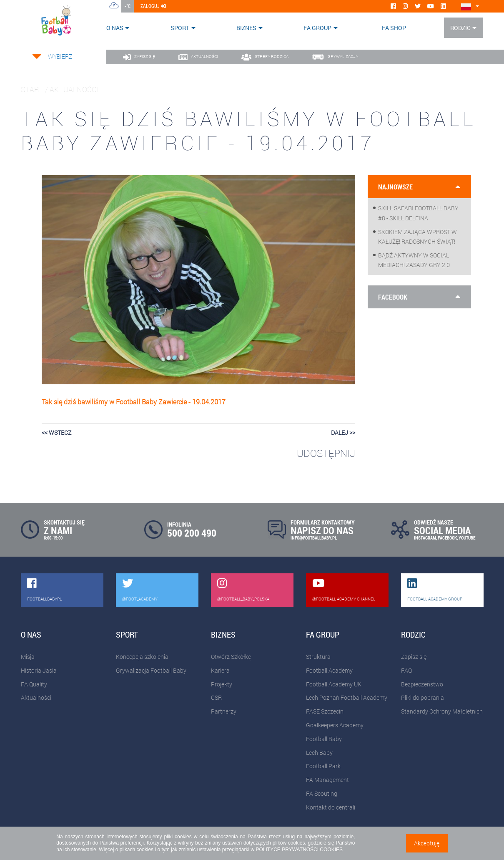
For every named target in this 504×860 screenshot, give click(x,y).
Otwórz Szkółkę (231, 657)
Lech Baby (319, 753)
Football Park (323, 766)
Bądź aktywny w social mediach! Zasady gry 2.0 (414, 260)
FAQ (406, 670)
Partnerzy (224, 711)
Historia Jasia (39, 670)
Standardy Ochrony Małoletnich (442, 711)
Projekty (222, 684)
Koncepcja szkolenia (142, 657)
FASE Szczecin (325, 711)
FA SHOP (394, 28)
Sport (180, 28)
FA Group (317, 28)
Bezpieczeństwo (422, 684)
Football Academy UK (334, 684)
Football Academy (329, 670)
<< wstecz (56, 433)
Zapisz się (414, 657)
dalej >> (343, 433)
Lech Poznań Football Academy (347, 697)
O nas (115, 28)
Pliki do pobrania (423, 697)
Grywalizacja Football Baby (151, 670)
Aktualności (36, 697)
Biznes (246, 28)
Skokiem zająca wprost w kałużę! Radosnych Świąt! (417, 237)
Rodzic (460, 28)
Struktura (318, 657)
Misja (28, 657)
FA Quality (34, 684)
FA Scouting (322, 793)
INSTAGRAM (425, 538)
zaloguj (153, 6)
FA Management (327, 780)
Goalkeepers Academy (335, 725)
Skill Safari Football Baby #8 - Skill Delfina (418, 213)
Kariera (220, 670)
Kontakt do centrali (331, 807)
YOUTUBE (467, 538)
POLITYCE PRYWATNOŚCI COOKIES (299, 850)
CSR (216, 697)
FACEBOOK (447, 538)
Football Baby (324, 739)
